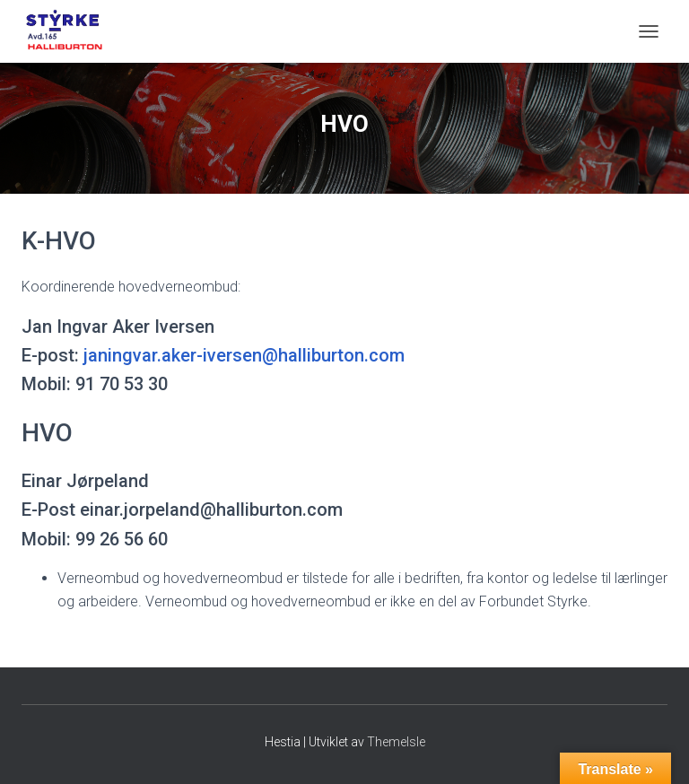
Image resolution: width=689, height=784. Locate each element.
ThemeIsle (396, 742)
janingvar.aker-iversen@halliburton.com (244, 355)
